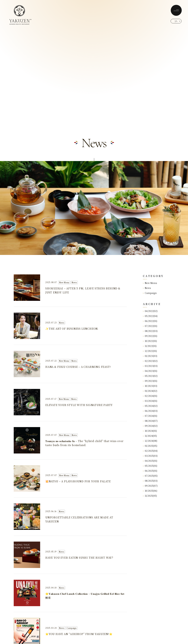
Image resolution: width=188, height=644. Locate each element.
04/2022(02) (150, 311)
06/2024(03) (150, 411)
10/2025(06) (150, 491)
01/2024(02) (150, 391)
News (147, 288)
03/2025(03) (150, 456)
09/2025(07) (150, 486)
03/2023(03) (150, 366)
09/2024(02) (150, 426)
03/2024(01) (150, 401)
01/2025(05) (150, 446)
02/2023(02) (150, 361)
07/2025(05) (150, 476)
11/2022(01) (150, 346)
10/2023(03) (150, 386)
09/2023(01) (150, 381)
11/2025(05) (150, 496)
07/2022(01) (150, 326)
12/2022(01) (150, 351)
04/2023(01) (150, 371)
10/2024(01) (150, 431)
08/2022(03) (150, 331)
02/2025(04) (150, 451)
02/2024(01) (150, 396)
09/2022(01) (150, 336)
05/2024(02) (150, 406)
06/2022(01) (150, 321)
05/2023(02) (150, 376)
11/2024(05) (150, 436)
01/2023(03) (150, 356)
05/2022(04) (150, 316)
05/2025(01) (150, 466)
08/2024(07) (150, 421)
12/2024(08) (150, 441)
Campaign (150, 293)
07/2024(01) (150, 416)
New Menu (150, 283)
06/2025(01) (150, 471)
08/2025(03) (150, 481)
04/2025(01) (150, 461)
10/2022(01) (150, 341)
